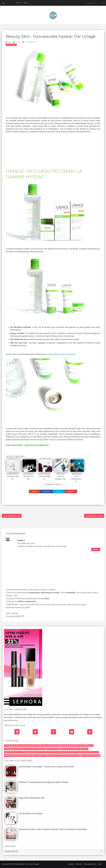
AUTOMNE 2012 (41, 755)
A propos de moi (90, 864)
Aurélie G (21, 540)
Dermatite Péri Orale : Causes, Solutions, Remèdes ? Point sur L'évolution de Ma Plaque (53, 829)
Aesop (64, 745)
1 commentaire (31, 42)
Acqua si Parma (47, 745)
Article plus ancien (94, 516)
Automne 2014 (68, 755)
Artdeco (42, 752)
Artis (49, 752)
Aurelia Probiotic (26, 755)
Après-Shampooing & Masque (17, 752)
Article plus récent (12, 516)
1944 (7, 745)
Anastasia (18, 749)
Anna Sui (27, 749)
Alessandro (80, 745)
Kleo (9, 42)
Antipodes (76, 749)
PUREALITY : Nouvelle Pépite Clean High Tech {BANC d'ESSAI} (43, 782)
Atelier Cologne (76, 752)
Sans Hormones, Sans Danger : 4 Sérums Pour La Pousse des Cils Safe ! (46, 767)
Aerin (57, 745)
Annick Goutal (53, 749)
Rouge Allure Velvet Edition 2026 (32, 798)
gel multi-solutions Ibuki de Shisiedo (60, 354)
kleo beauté (20, 864)
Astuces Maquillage (60, 752)
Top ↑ (100, 864)
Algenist (89, 745)
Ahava (71, 745)
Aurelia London (11, 755)
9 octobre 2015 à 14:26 (26, 543)
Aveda (78, 755)
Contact (79, 864)
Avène (91, 755)
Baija (98, 755)
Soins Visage (11, 45)
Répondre (96, 549)
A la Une (22, 745)
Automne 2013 (55, 755)
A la (15, 745)
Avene (85, 755)
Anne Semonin (39, 749)
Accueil (71, 864)
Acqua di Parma (33, 745)
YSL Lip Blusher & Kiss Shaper (31, 814)
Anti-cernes (65, 749)
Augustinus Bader (91, 752)
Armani (33, 752)
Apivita (85, 749)
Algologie (8, 749)
